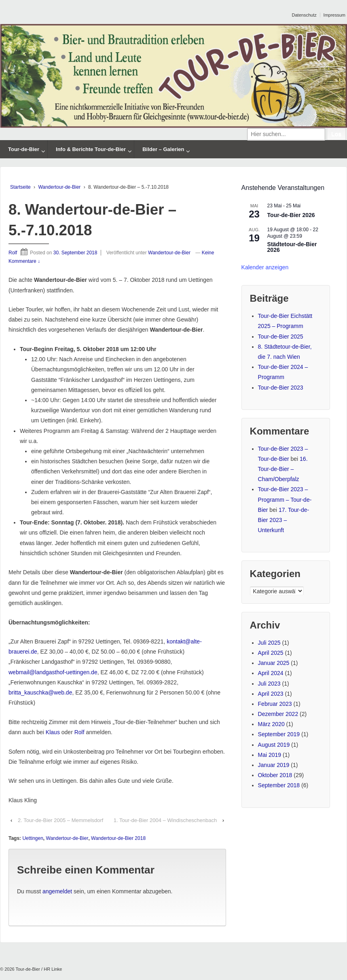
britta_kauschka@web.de (40, 692)
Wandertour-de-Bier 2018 (118, 838)
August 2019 (274, 745)
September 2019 (279, 734)
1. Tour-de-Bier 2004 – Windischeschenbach (165, 820)
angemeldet (57, 891)
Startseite (20, 187)
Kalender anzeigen (265, 267)
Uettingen (33, 838)
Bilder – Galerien (163, 149)
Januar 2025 (274, 663)
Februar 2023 (275, 704)
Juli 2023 (269, 684)
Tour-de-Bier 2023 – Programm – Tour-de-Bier (285, 499)
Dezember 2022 (278, 714)
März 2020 (271, 724)
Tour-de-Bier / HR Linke (38, 969)
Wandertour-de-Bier (59, 187)
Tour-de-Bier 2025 (281, 337)
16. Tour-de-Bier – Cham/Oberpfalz (283, 469)
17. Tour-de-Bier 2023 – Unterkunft (284, 520)
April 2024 (271, 673)
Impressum (334, 15)
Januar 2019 (274, 765)
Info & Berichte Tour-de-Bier (91, 149)
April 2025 (271, 653)
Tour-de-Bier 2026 (291, 215)
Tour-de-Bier (24, 149)
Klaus (53, 732)
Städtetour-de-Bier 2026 (292, 247)
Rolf (13, 253)
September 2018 (279, 785)
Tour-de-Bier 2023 (281, 388)
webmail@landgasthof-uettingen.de (53, 672)
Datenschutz (304, 15)
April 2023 (271, 694)
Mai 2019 (270, 755)
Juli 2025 (269, 643)
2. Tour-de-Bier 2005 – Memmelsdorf (60, 820)
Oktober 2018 (275, 775)
